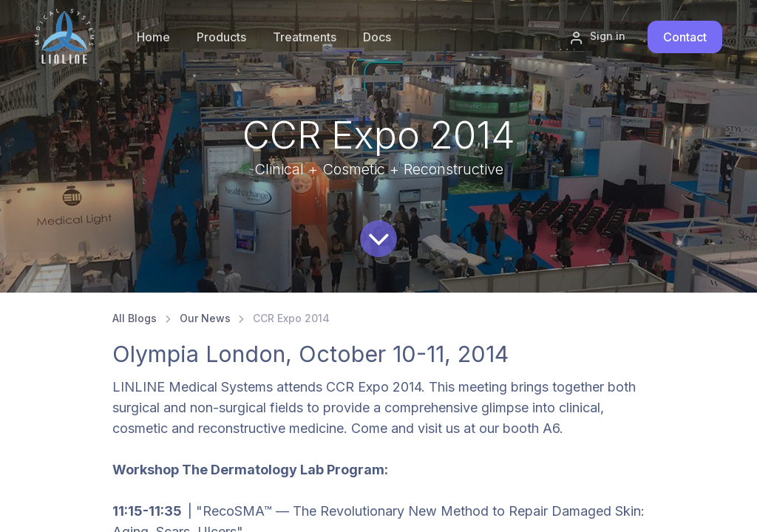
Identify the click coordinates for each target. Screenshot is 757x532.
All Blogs (135, 318)
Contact (685, 37)
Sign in (597, 37)
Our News (205, 318)
